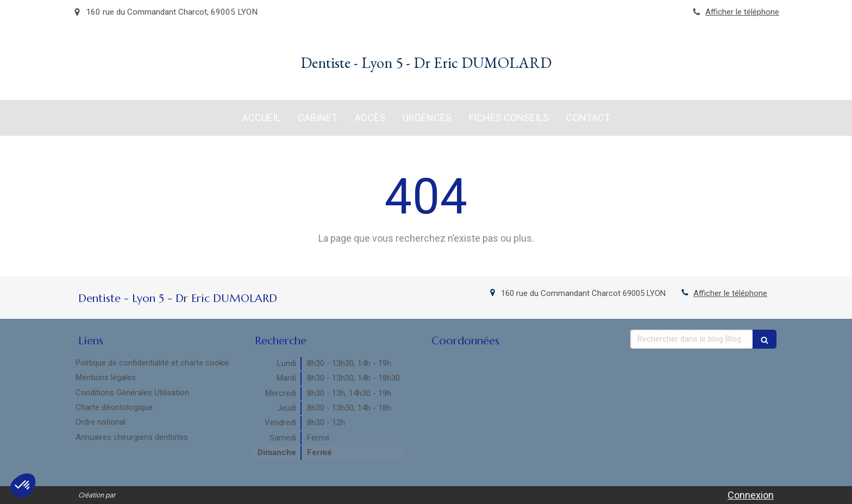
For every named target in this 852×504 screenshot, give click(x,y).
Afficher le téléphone (742, 12)
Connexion (751, 495)
